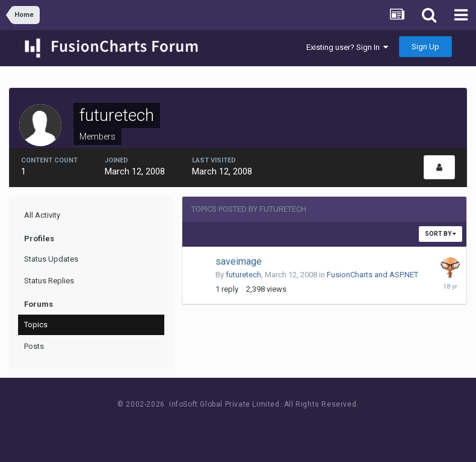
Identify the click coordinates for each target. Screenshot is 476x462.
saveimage (239, 261)
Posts (34, 346)
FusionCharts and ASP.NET (372, 275)
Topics (36, 325)
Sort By (440, 234)
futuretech (243, 275)
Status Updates (51, 259)
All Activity (42, 215)
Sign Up (425, 47)
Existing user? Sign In (347, 47)
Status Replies (49, 281)
